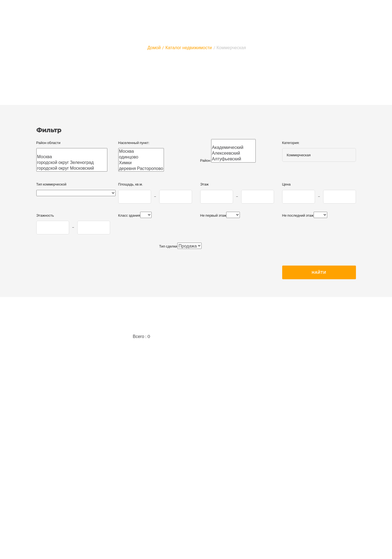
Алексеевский (234, 153)
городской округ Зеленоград (72, 162)
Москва (72, 157)
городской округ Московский (72, 168)
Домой (154, 47)
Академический (234, 147)
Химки (141, 163)
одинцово (141, 157)
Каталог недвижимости (188, 47)
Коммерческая (231, 47)
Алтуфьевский (234, 159)
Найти (319, 272)
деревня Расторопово (141, 168)
